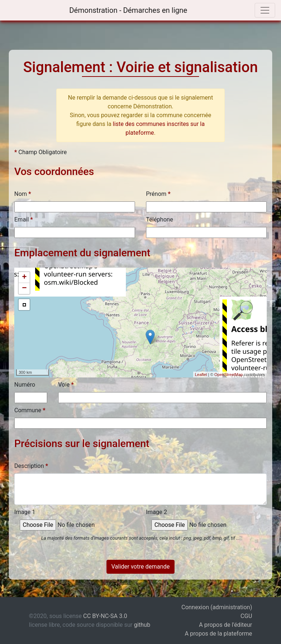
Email (24, 219)
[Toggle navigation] (265, 10)
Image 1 (25, 512)
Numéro (25, 385)
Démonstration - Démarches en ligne (127, 10)
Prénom (158, 194)
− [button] (24, 289)
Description (31, 466)
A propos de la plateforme (218, 634)
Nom (23, 194)
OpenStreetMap (229, 375)
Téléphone (160, 219)
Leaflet (201, 375)
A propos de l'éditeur (226, 625)
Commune (30, 410)
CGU (246, 616)
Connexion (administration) (217, 607)
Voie (66, 385)
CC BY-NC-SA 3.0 (105, 616)
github (142, 625)
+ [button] (24, 278)
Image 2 (157, 512)
